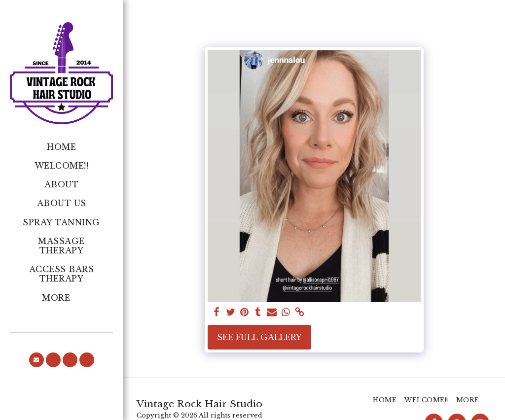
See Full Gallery (259, 337)
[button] (36, 360)
